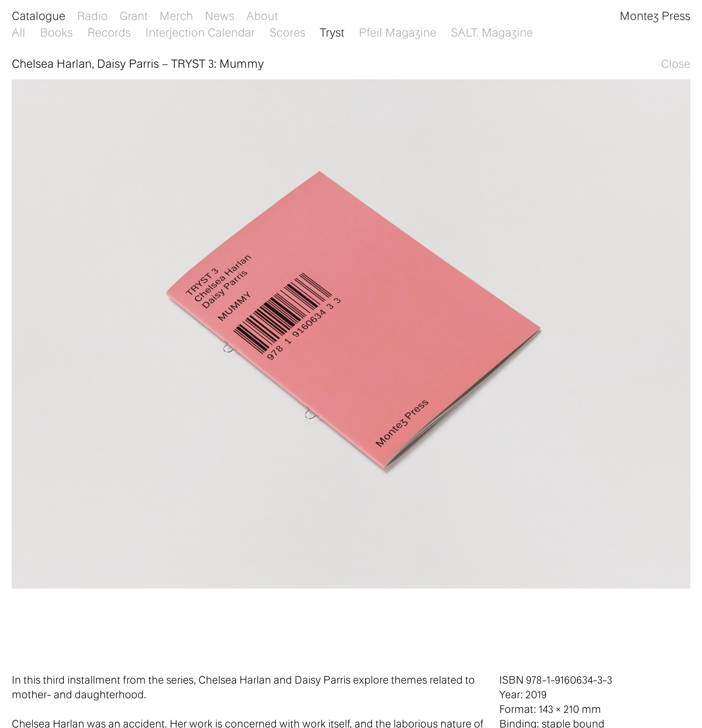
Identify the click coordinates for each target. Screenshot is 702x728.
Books (56, 32)
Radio (92, 15)
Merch (176, 15)
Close (676, 63)
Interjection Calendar (200, 32)
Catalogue (39, 15)
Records (109, 32)
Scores (287, 32)
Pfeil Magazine (398, 32)
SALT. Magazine (492, 32)
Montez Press (655, 15)
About (262, 15)
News (220, 15)
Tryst (332, 32)
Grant (134, 15)
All (19, 32)
